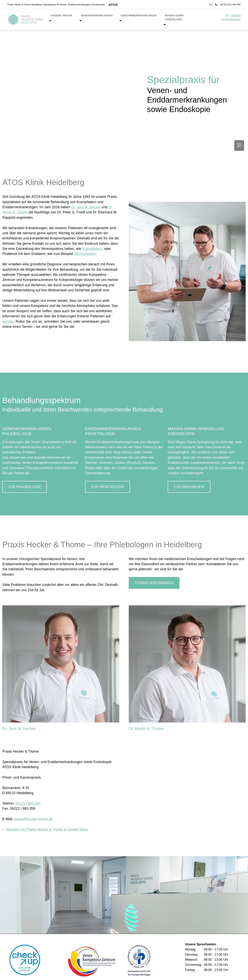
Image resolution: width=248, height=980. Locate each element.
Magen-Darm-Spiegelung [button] (175, 17)
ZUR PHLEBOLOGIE (25, 487)
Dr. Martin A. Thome (146, 729)
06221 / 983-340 (28, 803)
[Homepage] (25, 19)
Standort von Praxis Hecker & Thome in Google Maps (47, 829)
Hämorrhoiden (85, 254)
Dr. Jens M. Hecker (86, 207)
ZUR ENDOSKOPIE (189, 487)
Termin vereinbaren (231, 17)
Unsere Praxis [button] (61, 15)
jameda (8, 321)
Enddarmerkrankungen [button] (139, 15)
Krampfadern (92, 249)
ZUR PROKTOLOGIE (108, 487)
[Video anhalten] (239, 145)
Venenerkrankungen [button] (97, 15)
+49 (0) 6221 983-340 (230, 5)
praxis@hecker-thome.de (34, 819)
